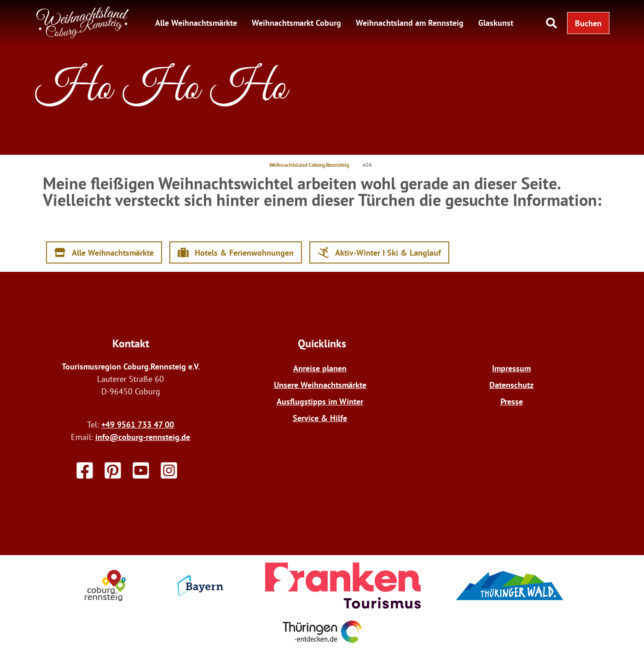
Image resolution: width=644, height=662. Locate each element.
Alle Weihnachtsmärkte (196, 23)
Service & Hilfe (320, 418)
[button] (588, 23)
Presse (512, 401)
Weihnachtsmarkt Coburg (296, 23)
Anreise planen (320, 368)
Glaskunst (496, 23)
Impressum (511, 368)
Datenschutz (511, 385)
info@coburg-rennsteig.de (143, 437)
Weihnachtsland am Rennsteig (410, 23)
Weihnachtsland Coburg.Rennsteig (309, 165)
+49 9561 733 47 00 (138, 425)
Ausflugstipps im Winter (320, 401)
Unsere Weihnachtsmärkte (320, 385)
